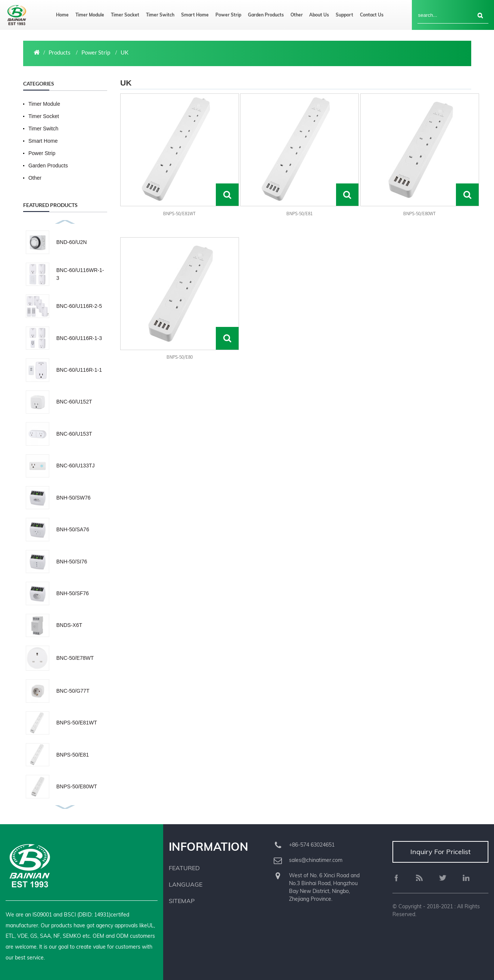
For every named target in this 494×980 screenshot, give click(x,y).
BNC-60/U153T (74, 434)
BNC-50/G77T (73, 691)
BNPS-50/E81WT (77, 723)
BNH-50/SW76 (74, 498)
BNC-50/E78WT (75, 658)
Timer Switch (160, 15)
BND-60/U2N (72, 242)
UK (125, 52)
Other (297, 15)
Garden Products (266, 15)
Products (60, 52)
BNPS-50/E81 (73, 755)
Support (344, 15)
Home (62, 15)
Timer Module (90, 15)
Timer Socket (125, 15)
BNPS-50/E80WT (77, 786)
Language (186, 884)
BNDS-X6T (69, 625)
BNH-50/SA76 (73, 529)
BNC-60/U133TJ (76, 466)
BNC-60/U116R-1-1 (79, 370)
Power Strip (228, 15)
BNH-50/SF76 (73, 593)
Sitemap (182, 901)
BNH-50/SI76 (72, 562)
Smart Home (195, 15)
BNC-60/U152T (74, 402)
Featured (184, 868)
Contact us (372, 15)
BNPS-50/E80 (180, 357)
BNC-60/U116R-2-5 (79, 306)
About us (319, 15)
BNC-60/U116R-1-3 (79, 338)
